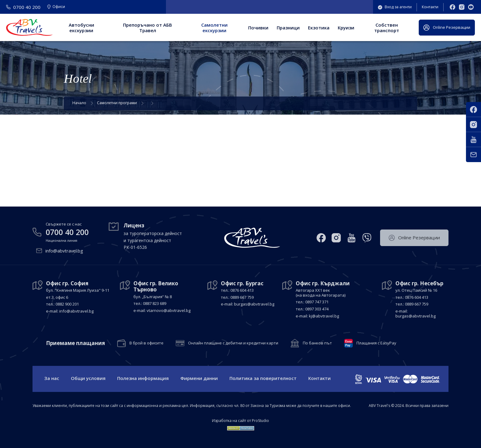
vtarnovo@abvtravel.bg (169, 310)
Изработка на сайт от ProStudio (240, 421)
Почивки (258, 28)
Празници (288, 28)
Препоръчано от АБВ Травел (148, 28)
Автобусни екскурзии (81, 28)
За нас (52, 378)
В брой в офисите (146, 343)
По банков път (317, 343)
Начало (79, 103)
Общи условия (88, 378)
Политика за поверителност (263, 378)
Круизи (346, 28)
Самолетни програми (117, 103)
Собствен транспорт (387, 28)
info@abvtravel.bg (65, 251)
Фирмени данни (199, 378)
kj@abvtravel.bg (324, 316)
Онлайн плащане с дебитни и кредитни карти (233, 343)
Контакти (430, 7)
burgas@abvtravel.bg (254, 304)
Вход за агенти (395, 7)
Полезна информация (143, 378)
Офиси (56, 7)
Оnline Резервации (447, 28)
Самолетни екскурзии (214, 28)
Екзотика (319, 28)
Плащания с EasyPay (376, 343)
